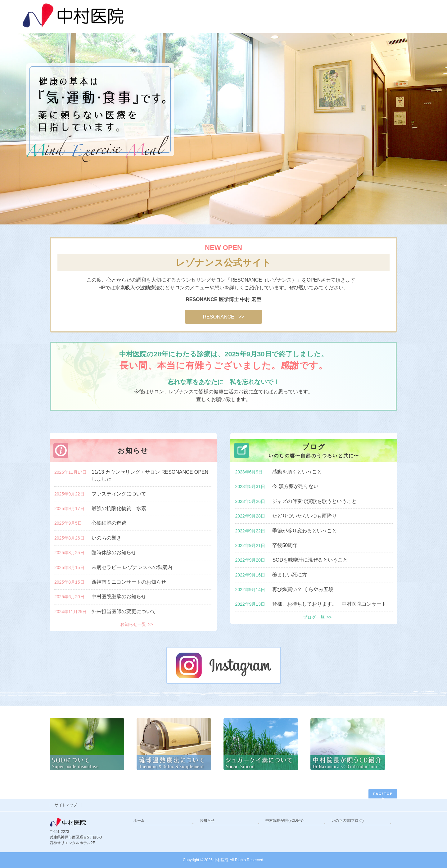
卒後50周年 (285, 545)
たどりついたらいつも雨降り (305, 516)
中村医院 (221, 860)
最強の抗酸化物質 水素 (119, 508)
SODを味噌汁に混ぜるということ (310, 560)
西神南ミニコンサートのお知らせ (129, 582)
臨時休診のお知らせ (114, 552)
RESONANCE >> (223, 317)
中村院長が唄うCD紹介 (285, 821)
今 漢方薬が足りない (295, 486)
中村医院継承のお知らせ (119, 597)
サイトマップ (66, 805)
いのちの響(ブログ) (348, 821)
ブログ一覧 (314, 617)
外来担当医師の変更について (124, 611)
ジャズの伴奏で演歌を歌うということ (314, 501)
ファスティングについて (119, 494)
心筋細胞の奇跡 (109, 523)
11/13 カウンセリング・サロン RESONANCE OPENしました (150, 475)
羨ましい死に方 (290, 575)
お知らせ (207, 821)
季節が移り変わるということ (305, 531)
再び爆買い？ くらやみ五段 (303, 589)
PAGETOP (383, 794)
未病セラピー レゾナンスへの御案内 (132, 567)
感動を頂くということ (297, 472)
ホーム (139, 821)
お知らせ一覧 (133, 624)
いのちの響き (106, 538)
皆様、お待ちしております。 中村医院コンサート (329, 604)
